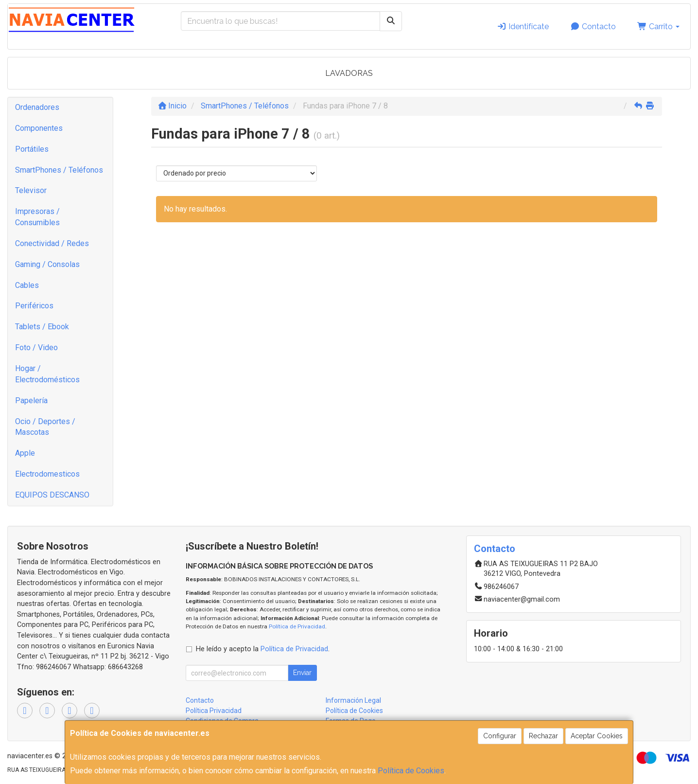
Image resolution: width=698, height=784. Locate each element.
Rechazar (543, 736)
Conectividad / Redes (52, 243)
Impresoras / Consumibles (37, 217)
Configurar (500, 736)
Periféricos (34, 306)
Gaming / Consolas (47, 264)
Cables (27, 285)
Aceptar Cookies (597, 736)
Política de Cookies (411, 771)
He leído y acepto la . (263, 649)
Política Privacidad (214, 711)
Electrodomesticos (47, 474)
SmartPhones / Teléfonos (59, 170)
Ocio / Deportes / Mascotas (45, 427)
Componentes (39, 128)
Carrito (658, 27)
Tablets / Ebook (42, 327)
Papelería (31, 401)
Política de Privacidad (297, 626)
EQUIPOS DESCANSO (52, 495)
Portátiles (32, 149)
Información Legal (353, 700)
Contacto (593, 27)
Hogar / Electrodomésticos (47, 374)
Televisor (31, 190)
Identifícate (523, 27)
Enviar (302, 673)
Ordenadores (37, 107)
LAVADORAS (349, 73)
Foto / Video (36, 347)
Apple (25, 453)
